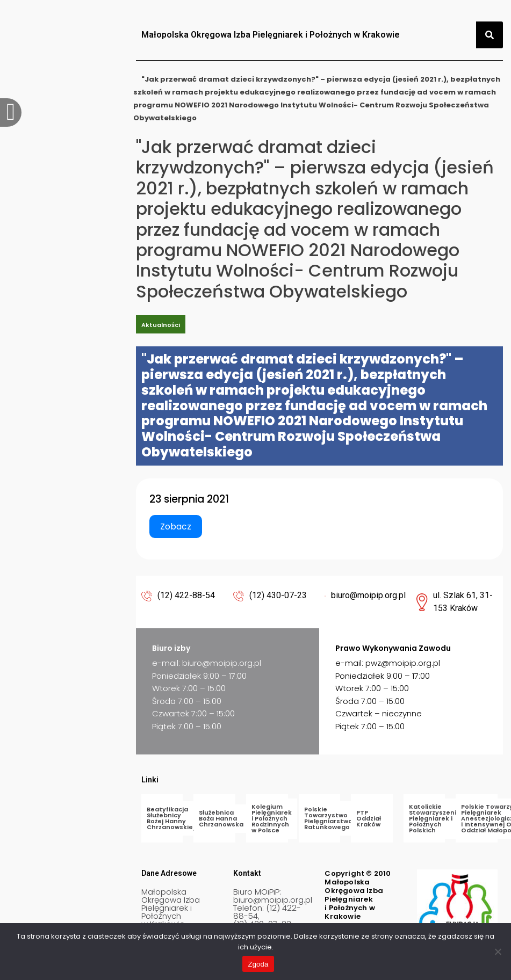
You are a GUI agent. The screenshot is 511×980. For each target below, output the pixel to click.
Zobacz (176, 527)
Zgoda (258, 964)
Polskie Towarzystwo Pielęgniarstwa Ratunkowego (328, 818)
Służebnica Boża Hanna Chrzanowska (221, 818)
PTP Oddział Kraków (369, 818)
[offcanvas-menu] (11, 112)
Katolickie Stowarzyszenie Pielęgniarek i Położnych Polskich (435, 818)
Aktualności (161, 325)
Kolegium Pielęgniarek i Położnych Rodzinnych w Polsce (272, 818)
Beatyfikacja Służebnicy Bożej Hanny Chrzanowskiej (171, 818)
